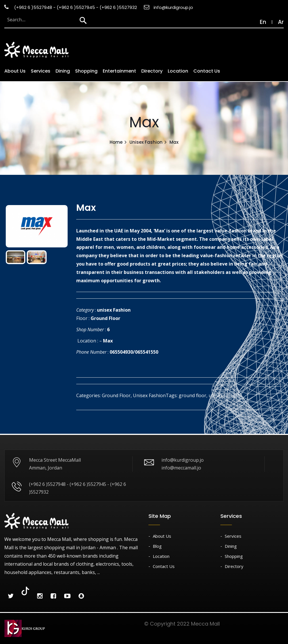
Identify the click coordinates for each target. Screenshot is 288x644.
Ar (281, 22)
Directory (152, 71)
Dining (63, 71)
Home (116, 142)
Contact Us (207, 71)
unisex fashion (224, 395)
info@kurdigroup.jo (168, 7)
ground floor (192, 395)
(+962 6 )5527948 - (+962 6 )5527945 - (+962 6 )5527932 (71, 7)
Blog (157, 546)
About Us (162, 536)
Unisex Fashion (146, 142)
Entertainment (119, 71)
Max (108, 341)
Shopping (86, 71)
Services (41, 71)
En (260, 22)
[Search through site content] (40, 20)
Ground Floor (105, 318)
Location (178, 71)
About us (15, 71)
